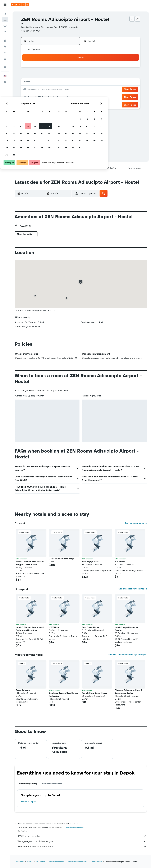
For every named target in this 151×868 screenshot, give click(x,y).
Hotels (30, 862)
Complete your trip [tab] (28, 784)
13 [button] (57, 82)
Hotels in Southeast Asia (77, 862)
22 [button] (71, 90)
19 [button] (49, 90)
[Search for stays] (5, 20)
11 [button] (42, 82)
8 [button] (71, 75)
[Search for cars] (5, 26)
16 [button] (28, 90)
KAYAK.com (19, 862)
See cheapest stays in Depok (133, 589)
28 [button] (64, 97)
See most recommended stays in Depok (127, 654)
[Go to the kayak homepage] (20, 5)
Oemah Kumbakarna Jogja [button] (61, 559)
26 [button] (49, 97)
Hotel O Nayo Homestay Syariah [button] (126, 629)
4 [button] (42, 75)
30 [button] (28, 104)
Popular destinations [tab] (52, 784)
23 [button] (28, 97)
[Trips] (5, 67)
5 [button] (49, 75)
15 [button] (71, 82)
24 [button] (35, 97)
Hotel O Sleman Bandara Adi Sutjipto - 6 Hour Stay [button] (30, 563)
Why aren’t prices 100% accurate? (82, 847)
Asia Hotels (41, 862)
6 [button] (57, 75)
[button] (5, 5)
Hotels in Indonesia (56, 862)
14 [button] (64, 82)
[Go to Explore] (5, 47)
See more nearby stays (136, 523)
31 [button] (35, 104)
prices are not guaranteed (73, 827)
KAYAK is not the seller (82, 836)
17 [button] (35, 90)
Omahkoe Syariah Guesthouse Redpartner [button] (63, 694)
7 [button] (64, 75)
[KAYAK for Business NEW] (5, 59)
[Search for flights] (5, 14)
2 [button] (28, 75)
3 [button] (35, 75)
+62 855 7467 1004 (31, 31)
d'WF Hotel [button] (120, 562)
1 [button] (71, 68)
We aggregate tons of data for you (82, 841)
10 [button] (35, 82)
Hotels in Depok (28, 802)
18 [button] (42, 90)
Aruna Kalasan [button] (23, 690)
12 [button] (49, 82)
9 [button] (28, 82)
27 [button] (57, 97)
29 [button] (71, 97)
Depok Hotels (96, 862)
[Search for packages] (5, 32)
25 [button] (42, 97)
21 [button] (64, 90)
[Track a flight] (5, 53)
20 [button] (56, 90)
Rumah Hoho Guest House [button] (94, 693)
